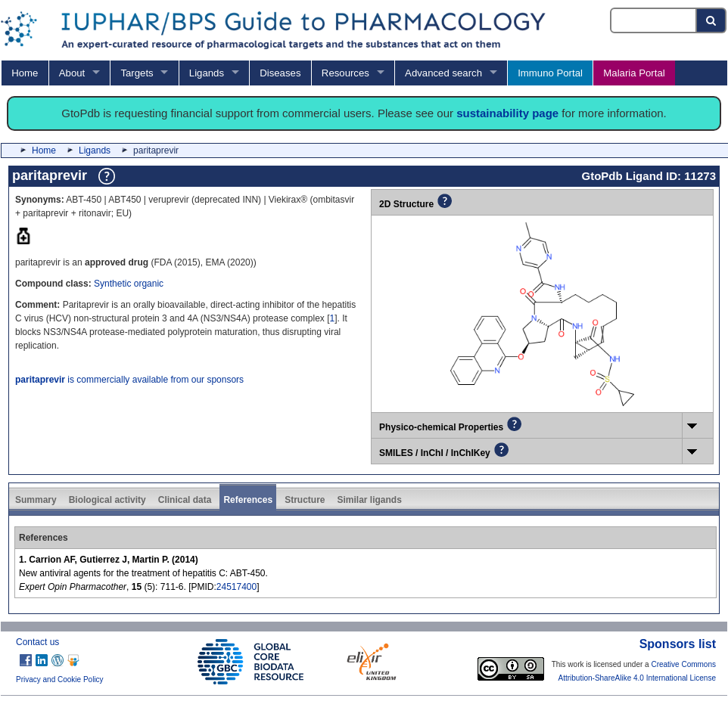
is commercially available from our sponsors (129, 380)
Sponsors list (678, 644)
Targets (137, 73)
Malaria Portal (634, 73)
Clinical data (185, 500)
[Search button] (712, 20)
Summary (36, 500)
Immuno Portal (550, 73)
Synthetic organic (129, 284)
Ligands (207, 73)
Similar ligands (369, 500)
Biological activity (107, 500)
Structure (305, 500)
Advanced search (443, 73)
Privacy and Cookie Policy (60, 679)
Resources (345, 73)
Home (25, 73)
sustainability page (507, 113)
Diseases (280, 73)
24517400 (236, 587)
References (248, 500)
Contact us (37, 642)
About (72, 73)
